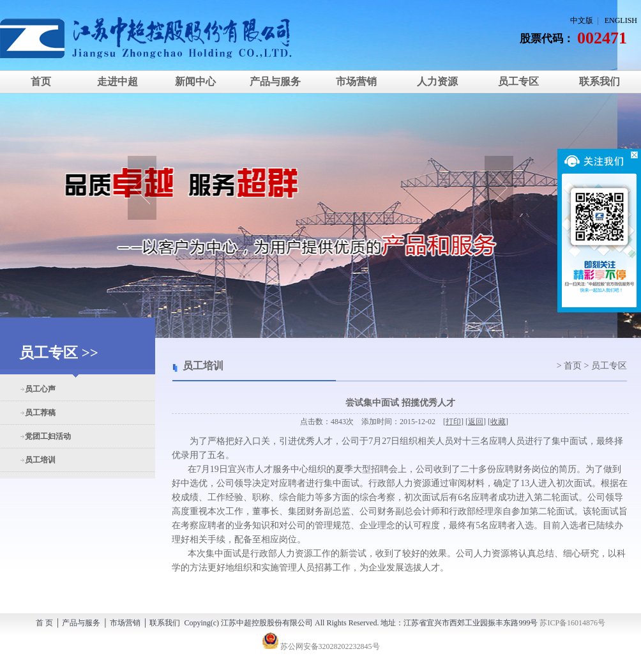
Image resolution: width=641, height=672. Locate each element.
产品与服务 (275, 81)
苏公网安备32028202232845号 (321, 646)
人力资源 (437, 81)
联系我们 (600, 81)
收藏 (498, 422)
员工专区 (518, 81)
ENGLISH (621, 20)
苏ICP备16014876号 (572, 623)
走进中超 (117, 81)
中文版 (582, 20)
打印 (453, 422)
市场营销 (356, 81)
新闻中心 (194, 81)
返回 (476, 422)
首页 (41, 81)
